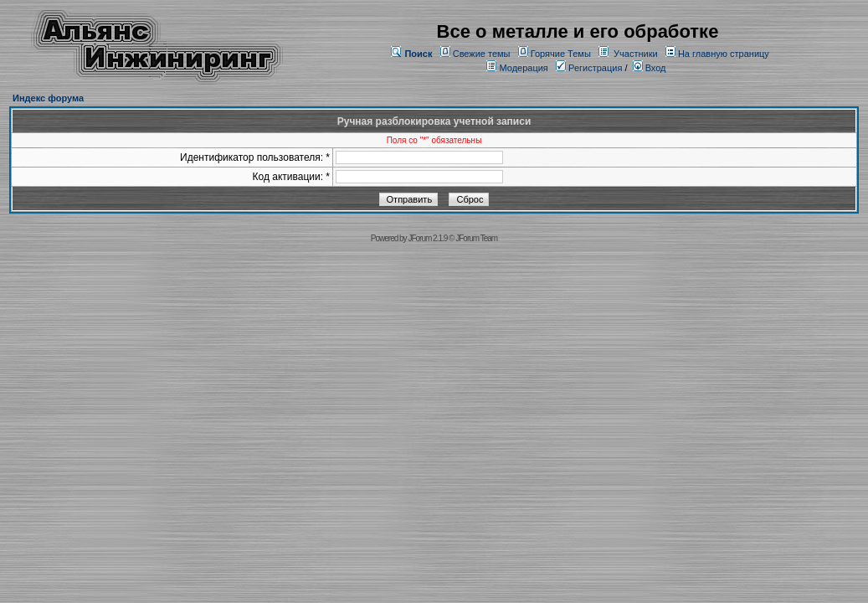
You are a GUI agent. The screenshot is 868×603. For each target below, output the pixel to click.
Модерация (523, 68)
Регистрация (589, 68)
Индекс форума (48, 98)
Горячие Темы (561, 54)
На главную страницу (724, 54)
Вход (650, 68)
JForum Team (476, 238)
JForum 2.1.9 (427, 238)
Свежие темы (482, 54)
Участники (636, 54)
